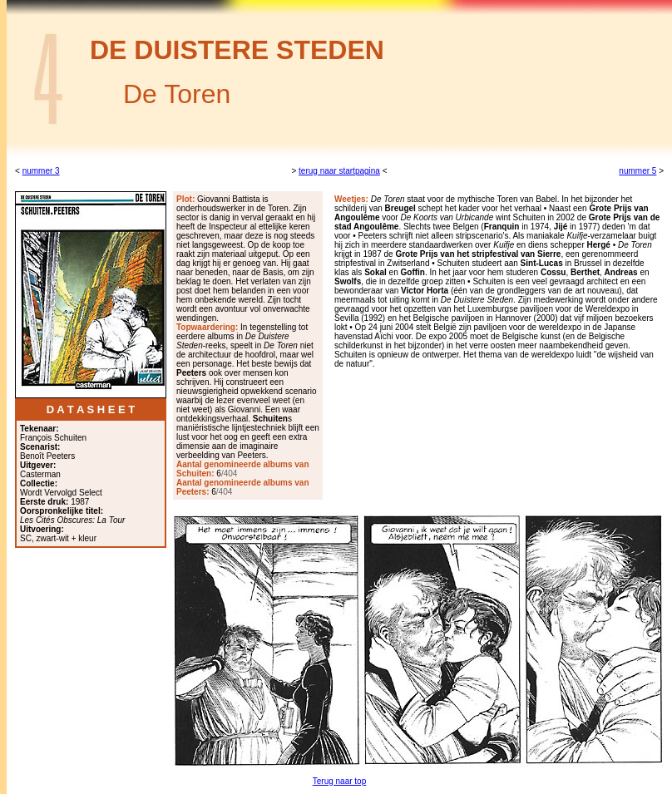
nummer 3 (41, 171)
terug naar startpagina (339, 171)
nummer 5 (637, 171)
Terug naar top (340, 781)
